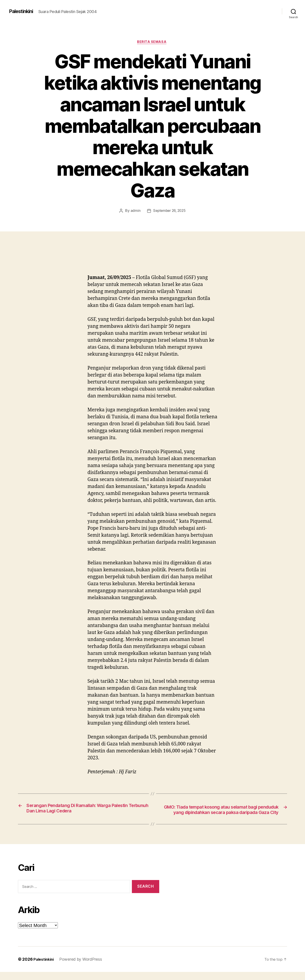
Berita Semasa (152, 42)
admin (134, 211)
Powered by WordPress (82, 967)
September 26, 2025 (169, 211)
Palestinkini (23, 11)
